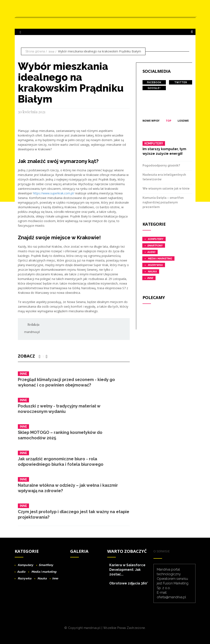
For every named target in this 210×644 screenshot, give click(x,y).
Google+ (154, 88)
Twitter (181, 82)
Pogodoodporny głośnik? (161, 165)
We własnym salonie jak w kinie (166, 189)
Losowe (183, 121)
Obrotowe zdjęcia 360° (129, 583)
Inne (52, 51)
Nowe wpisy (151, 121)
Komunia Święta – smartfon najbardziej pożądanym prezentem (163, 202)
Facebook (154, 82)
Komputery (154, 143)
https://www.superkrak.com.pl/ (54, 193)
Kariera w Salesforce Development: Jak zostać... (127, 570)
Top (169, 121)
